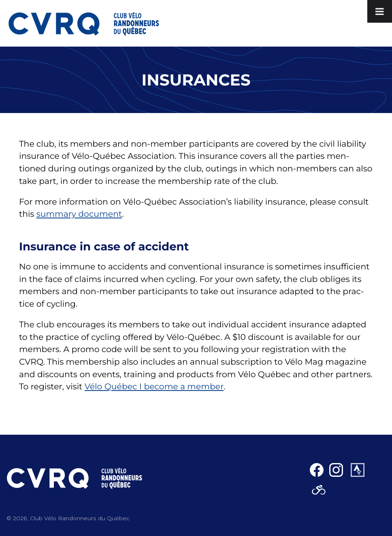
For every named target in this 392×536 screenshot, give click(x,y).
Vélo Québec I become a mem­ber (154, 387)
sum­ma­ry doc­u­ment (79, 214)
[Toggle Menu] (380, 11)
